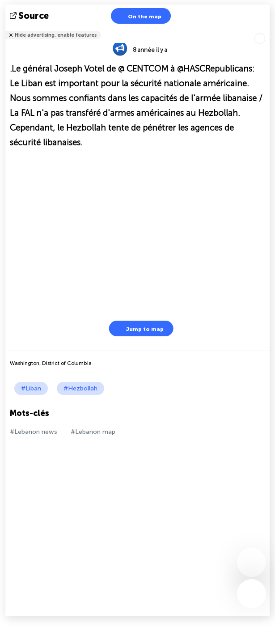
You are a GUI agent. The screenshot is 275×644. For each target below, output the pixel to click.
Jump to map (139, 328)
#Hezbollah (80, 388)
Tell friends (266, 29)
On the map (139, 16)
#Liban (31, 388)
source (30, 16)
